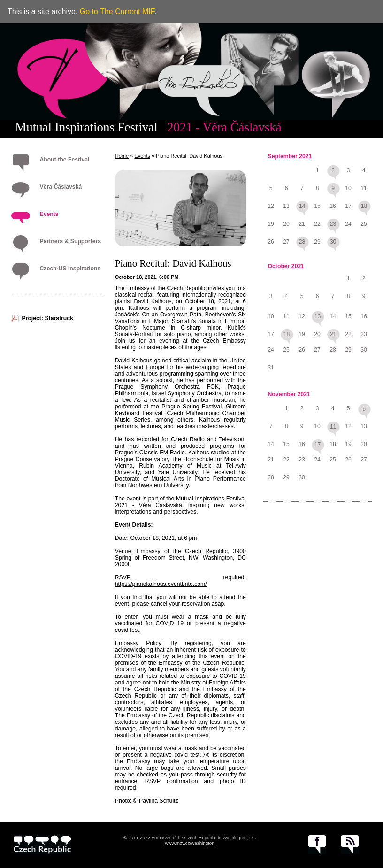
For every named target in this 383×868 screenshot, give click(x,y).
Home (122, 156)
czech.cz (42, 845)
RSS (350, 845)
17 (318, 445)
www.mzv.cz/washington (189, 843)
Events (49, 214)
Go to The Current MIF (117, 12)
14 (302, 206)
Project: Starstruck (47, 318)
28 (302, 242)
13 (318, 316)
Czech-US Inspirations (70, 269)
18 (364, 206)
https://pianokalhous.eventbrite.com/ (161, 584)
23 (333, 224)
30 (333, 242)
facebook (317, 845)
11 (333, 427)
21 (333, 334)
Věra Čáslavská (61, 187)
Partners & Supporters (70, 241)
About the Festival (64, 160)
